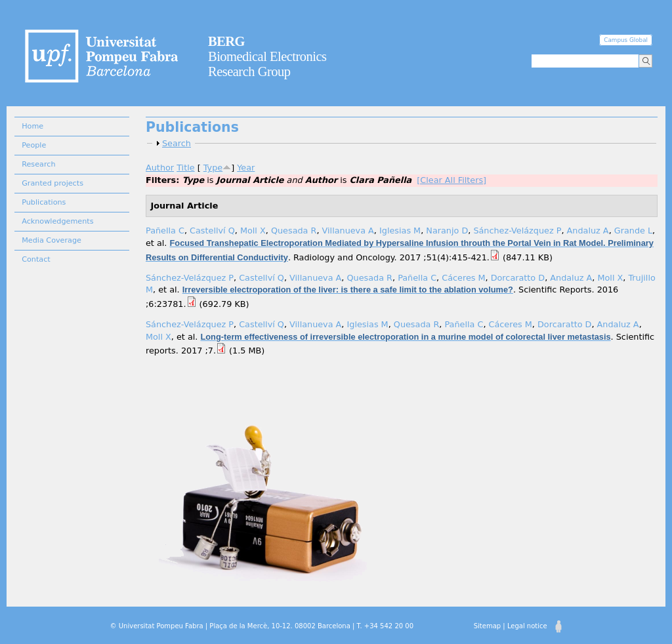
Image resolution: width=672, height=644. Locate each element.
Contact (36, 259)
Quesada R (294, 231)
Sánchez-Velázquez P (517, 231)
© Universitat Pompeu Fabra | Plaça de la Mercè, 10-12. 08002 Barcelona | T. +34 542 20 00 (262, 626)
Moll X (253, 231)
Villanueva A (348, 231)
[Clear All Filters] (451, 180)
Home (32, 126)
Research (38, 164)
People (34, 145)
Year (246, 168)
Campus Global (626, 40)
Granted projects (52, 183)
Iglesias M (400, 231)
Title (185, 168)
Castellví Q (212, 231)
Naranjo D (447, 231)
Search (177, 143)
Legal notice (527, 626)
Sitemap (487, 626)
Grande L (633, 231)
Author (160, 168)
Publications (44, 202)
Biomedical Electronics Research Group (267, 56)
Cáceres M (463, 278)
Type (213, 168)
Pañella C (165, 231)
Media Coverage (52, 240)
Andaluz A (588, 231)
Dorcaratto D (518, 278)
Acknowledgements (57, 221)
